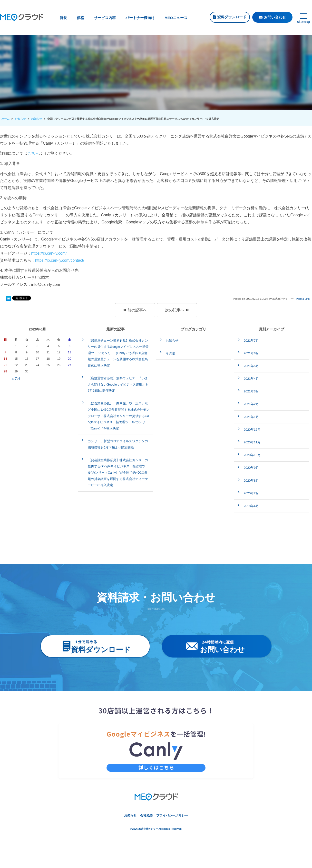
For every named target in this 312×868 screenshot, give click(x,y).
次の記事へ (177, 310)
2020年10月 (252, 455)
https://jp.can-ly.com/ (49, 253)
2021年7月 (251, 341)
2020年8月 (251, 481)
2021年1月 (251, 417)
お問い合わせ (275, 17)
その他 (171, 353)
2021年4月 (251, 379)
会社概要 (146, 815)
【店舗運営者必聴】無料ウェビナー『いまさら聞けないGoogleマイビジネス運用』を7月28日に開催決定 (118, 384)
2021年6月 (251, 353)
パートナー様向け (140, 18)
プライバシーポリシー (172, 815)
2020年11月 (252, 442)
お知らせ (172, 341)
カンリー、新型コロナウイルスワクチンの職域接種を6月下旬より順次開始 (118, 444)
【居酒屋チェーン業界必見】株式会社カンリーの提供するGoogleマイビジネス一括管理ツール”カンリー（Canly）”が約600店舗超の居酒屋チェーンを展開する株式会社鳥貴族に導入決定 (118, 353)
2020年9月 (251, 468)
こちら (33, 153)
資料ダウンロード (232, 17)
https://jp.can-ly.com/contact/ (60, 260)
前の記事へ (135, 310)
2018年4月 (251, 506)
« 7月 (16, 378)
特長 (63, 18)
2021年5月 (251, 366)
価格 (80, 18)
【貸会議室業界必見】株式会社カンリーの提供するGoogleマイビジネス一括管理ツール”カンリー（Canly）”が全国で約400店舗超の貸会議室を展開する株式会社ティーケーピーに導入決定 (118, 473)
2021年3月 (251, 391)
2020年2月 (251, 493)
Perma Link (303, 299)
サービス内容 (105, 18)
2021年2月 (251, 404)
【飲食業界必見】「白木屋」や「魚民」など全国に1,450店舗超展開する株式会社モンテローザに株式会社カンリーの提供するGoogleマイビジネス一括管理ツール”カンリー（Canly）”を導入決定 (119, 416)
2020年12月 (252, 430)
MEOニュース (176, 18)
